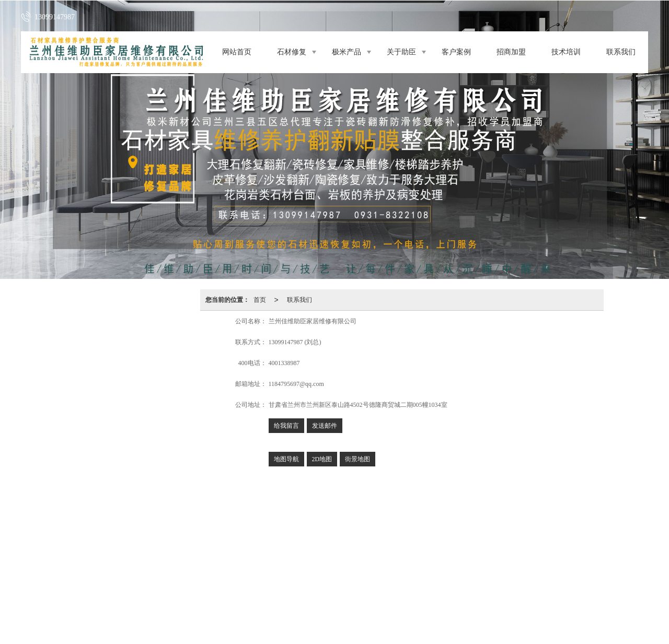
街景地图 (357, 459)
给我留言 (286, 426)
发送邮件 (325, 426)
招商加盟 (511, 52)
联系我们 (621, 52)
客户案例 (456, 52)
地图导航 (286, 459)
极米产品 (347, 52)
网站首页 (237, 52)
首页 (260, 300)
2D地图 (322, 459)
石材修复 (292, 52)
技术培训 (566, 52)
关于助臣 (401, 52)
